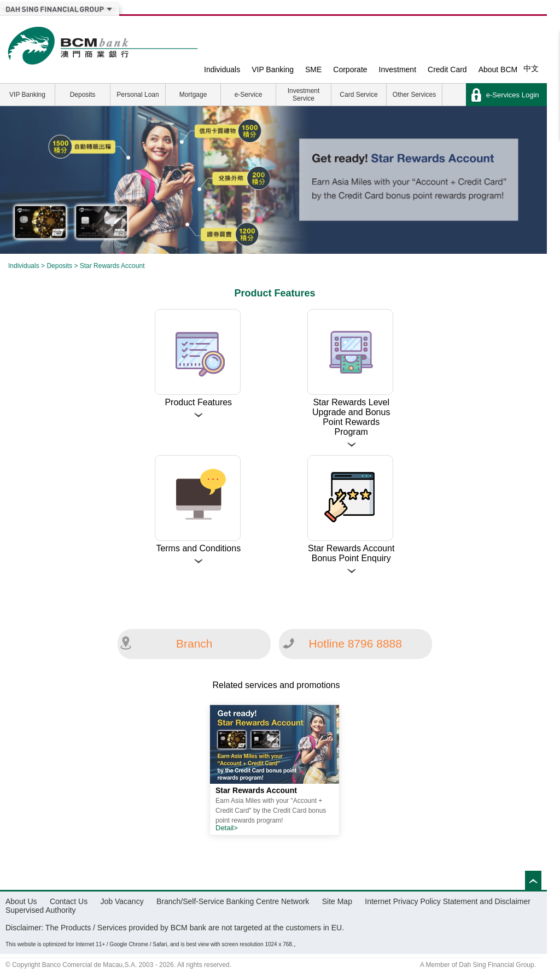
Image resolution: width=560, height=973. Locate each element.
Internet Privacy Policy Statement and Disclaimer (448, 901)
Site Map (337, 901)
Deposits (83, 95)
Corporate (350, 69)
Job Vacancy (122, 901)
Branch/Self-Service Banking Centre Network (233, 901)
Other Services (414, 95)
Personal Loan (138, 95)
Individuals (222, 69)
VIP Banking (273, 69)
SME (313, 69)
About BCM (498, 69)
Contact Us (69, 901)
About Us (21, 901)
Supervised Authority (40, 910)
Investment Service (304, 95)
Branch (194, 643)
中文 (531, 68)
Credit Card (447, 69)
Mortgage (193, 95)
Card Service (358, 95)
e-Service (249, 95)
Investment (398, 69)
